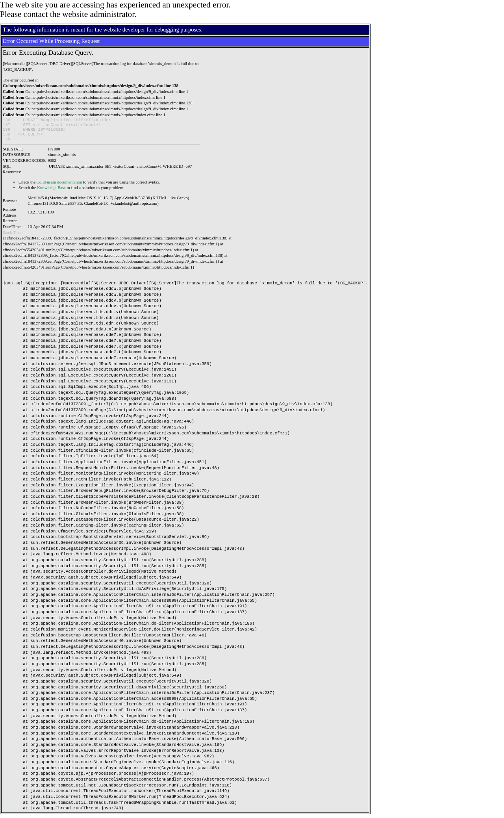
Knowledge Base (51, 192)
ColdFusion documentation (59, 186)
